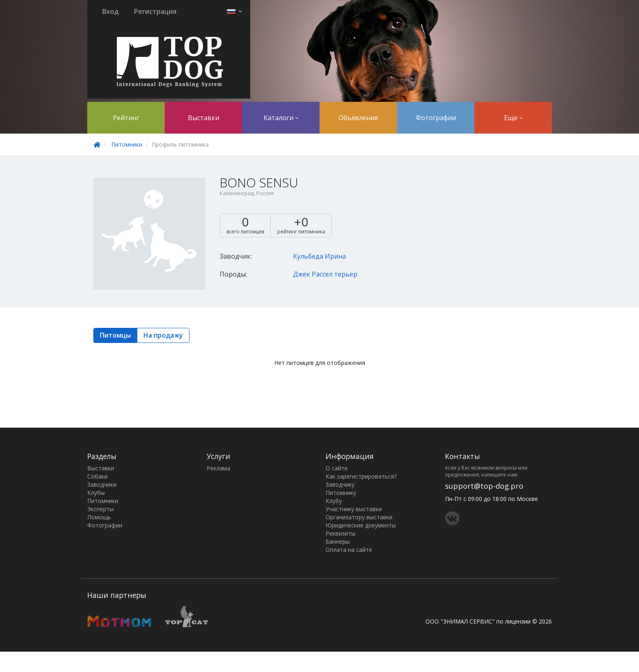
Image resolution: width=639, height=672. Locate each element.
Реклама (218, 468)
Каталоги (281, 118)
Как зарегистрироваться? (361, 476)
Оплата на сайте (349, 550)
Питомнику (341, 493)
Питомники (127, 144)
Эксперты (100, 509)
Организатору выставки (359, 517)
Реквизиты (340, 533)
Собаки (97, 476)
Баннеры (338, 541)
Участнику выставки (354, 509)
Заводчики (102, 484)
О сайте (337, 468)
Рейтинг (126, 118)
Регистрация (155, 11)
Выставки (204, 118)
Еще (513, 118)
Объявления (358, 118)
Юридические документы (361, 525)
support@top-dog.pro (484, 486)
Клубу (334, 501)
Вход (110, 11)
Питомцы (115, 335)
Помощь (99, 517)
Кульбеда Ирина (319, 256)
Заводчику (340, 484)
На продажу (163, 335)
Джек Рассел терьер (325, 274)
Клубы (96, 493)
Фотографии (436, 118)
